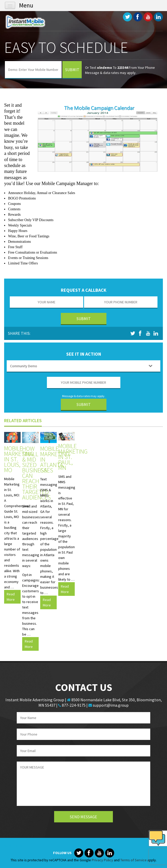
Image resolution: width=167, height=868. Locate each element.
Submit (72, 70)
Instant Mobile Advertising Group (30, 22)
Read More (11, 597)
